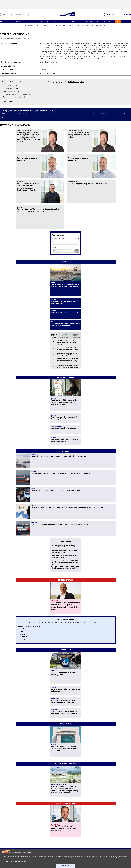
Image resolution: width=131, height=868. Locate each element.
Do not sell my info (62, 862)
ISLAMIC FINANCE (56, 698)
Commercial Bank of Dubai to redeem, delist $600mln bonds (67, 349)
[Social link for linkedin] (127, 15)
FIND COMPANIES (109, 21)
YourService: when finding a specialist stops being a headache (64, 418)
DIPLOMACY (54, 300)
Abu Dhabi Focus (41, 25)
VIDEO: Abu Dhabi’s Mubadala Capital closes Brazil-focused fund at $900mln (64, 712)
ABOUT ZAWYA (27, 860)
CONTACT (26, 862)
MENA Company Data (76, 82)
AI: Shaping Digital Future (100, 25)
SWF (52, 322)
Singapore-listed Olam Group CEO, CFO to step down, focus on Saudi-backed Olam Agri (66, 563)
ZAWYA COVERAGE (65, 650)
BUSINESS (31, 21)
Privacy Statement (61, 860)
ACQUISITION (54, 601)
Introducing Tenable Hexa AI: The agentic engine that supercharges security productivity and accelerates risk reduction (28, 137)
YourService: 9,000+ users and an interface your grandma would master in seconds (65, 402)
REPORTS (67, 21)
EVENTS (99, 21)
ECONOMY (39, 21)
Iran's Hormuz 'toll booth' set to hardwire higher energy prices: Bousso (61, 473)
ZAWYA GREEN (89, 21)
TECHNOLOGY (20, 182)
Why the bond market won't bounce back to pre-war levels (56, 490)
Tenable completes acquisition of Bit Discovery (87, 184)
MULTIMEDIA (58, 21)
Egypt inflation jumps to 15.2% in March (64, 313)
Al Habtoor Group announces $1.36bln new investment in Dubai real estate (64, 546)
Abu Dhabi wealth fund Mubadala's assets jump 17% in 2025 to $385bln (65, 325)
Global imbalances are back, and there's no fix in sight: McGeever (59, 456)
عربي (118, 21)
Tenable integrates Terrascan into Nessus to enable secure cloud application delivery (38, 210)
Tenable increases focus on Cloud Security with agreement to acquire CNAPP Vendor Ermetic (28, 187)
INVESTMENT (54, 710)
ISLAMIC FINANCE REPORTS (66, 764)
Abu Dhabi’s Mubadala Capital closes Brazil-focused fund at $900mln (67, 343)
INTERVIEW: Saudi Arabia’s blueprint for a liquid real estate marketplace (64, 828)
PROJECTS (48, 21)
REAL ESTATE (54, 824)
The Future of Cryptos (83, 25)
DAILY (22, 629)
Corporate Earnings (55, 25)
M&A (18, 156)
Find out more (7, 101)
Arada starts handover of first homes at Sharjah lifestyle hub (65, 551)
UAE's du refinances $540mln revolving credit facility (63, 673)
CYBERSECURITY (72, 182)
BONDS (33, 488)
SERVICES (53, 398)
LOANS (53, 670)
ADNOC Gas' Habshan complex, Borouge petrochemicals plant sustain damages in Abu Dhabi (68, 360)
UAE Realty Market (69, 25)
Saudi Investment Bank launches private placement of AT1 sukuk (68, 366)
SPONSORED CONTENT (65, 377)
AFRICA (22, 639)
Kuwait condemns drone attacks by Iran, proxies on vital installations (65, 286)
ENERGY (34, 471)
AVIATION (34, 522)
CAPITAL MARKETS (19, 21)
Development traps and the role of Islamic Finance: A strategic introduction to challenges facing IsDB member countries (65, 789)
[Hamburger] (1, 22)
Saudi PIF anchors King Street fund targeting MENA (67, 354)
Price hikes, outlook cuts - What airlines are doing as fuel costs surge (60, 524)
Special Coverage (29, 25)
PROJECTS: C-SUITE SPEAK (65, 803)
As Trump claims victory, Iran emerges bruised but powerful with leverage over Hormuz (68, 507)
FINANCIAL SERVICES (57, 426)
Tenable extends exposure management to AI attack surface (78, 135)
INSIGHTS (65, 451)
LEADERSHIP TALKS (66, 580)
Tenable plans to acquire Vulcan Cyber (27, 159)
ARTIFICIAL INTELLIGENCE (24, 131)
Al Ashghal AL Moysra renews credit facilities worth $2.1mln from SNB (63, 701)
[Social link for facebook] (125, 15)
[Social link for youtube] (130, 15)
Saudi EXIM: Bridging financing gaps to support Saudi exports (64, 440)
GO (77, 251)
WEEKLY (23, 632)
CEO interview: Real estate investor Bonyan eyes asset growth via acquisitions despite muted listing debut (65, 606)
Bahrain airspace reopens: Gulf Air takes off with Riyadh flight (65, 557)
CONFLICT (53, 283)
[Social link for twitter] (122, 15)
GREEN (22, 634)
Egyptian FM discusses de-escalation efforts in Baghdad (63, 302)
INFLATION (54, 311)
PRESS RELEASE (77, 21)
